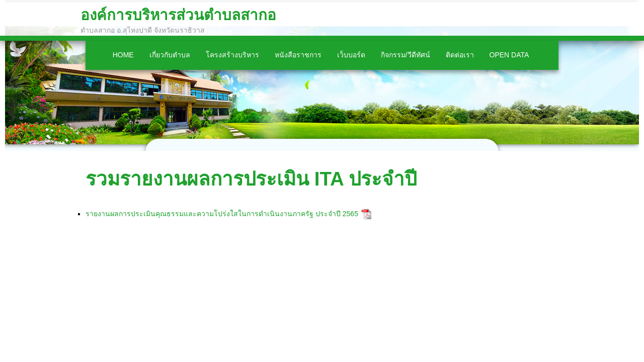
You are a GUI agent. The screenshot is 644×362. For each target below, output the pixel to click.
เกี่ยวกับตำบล (170, 55)
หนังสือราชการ (298, 55)
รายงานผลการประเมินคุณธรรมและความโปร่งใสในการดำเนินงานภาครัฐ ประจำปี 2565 (229, 214)
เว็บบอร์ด (351, 55)
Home (123, 55)
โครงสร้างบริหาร (232, 55)
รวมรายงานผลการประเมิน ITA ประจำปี (251, 179)
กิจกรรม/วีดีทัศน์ (406, 55)
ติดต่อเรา (460, 55)
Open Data (509, 55)
